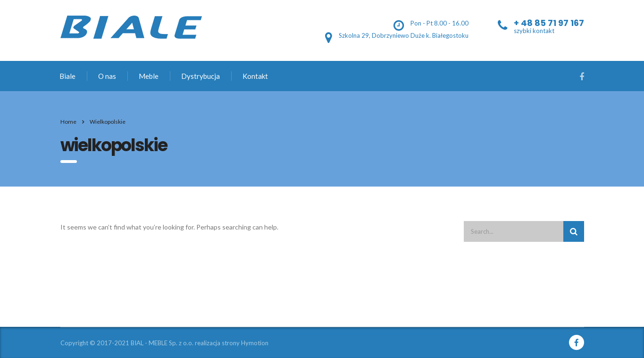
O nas (107, 76)
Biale (67, 76)
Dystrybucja (201, 76)
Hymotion (255, 343)
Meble (149, 76)
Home (68, 122)
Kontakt (255, 76)
